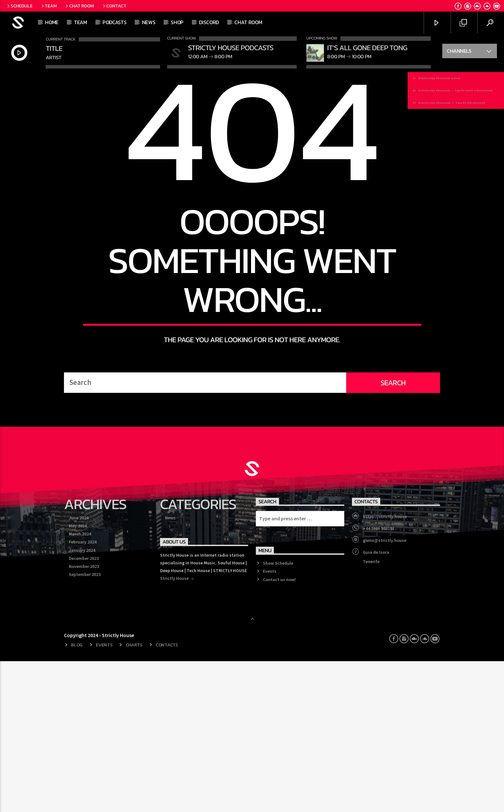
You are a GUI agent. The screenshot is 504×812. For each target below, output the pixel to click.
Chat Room (79, 6)
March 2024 (80, 685)
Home (52, 22)
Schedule (19, 6)
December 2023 (84, 709)
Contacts (167, 796)
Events (270, 722)
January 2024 (82, 701)
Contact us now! (279, 730)
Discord (209, 22)
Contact (114, 6)
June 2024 (79, 669)
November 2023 (84, 717)
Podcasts (114, 22)
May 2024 (78, 677)
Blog (77, 796)
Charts (134, 796)
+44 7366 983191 (379, 679)
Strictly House (177, 730)
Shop (177, 22)
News (149, 22)
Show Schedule (278, 714)
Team (49, 6)
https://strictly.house (385, 667)
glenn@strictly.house (385, 691)
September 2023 (85, 725)
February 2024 (83, 693)
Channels (469, 52)
